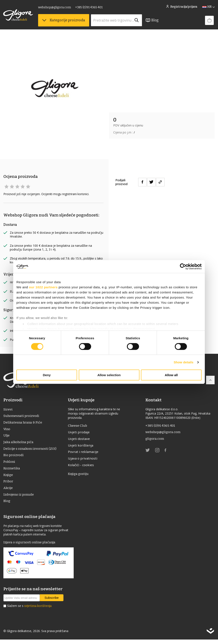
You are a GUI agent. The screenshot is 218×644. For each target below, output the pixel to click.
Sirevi (8, 410)
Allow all (171, 375)
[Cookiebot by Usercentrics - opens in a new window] (183, 267)
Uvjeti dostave (80, 439)
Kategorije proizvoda (64, 21)
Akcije (8, 491)
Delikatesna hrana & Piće (23, 423)
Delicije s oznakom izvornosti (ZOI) (31, 450)
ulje (7, 437)
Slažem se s (29, 610)
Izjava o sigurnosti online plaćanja (31, 547)
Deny (47, 375)
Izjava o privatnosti (84, 460)
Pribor (8, 485)
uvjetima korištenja (38, 610)
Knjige (9, 478)
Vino (7, 430)
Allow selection (109, 375)
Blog (152, 22)
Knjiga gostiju (80, 476)
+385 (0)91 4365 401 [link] (89, 8)
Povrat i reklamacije (84, 453)
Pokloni (9, 464)
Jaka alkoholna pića (19, 444)
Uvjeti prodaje (80, 433)
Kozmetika (12, 471)
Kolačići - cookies (82, 467)
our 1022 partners (43, 287)
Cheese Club (79, 426)
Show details (184, 362)
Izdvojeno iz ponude (19, 498)
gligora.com (155, 439)
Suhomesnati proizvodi (22, 416)
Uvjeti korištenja (82, 446)
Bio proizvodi (14, 457)
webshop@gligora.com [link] (55, 8)
